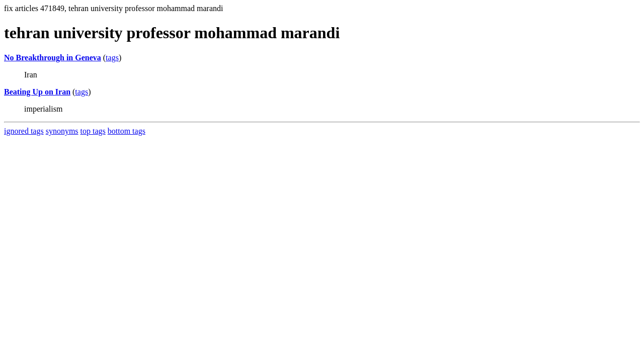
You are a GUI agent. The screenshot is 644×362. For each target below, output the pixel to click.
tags (112, 58)
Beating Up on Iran (37, 92)
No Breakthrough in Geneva (53, 58)
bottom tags (127, 131)
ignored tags (24, 131)
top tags (93, 131)
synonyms (62, 131)
